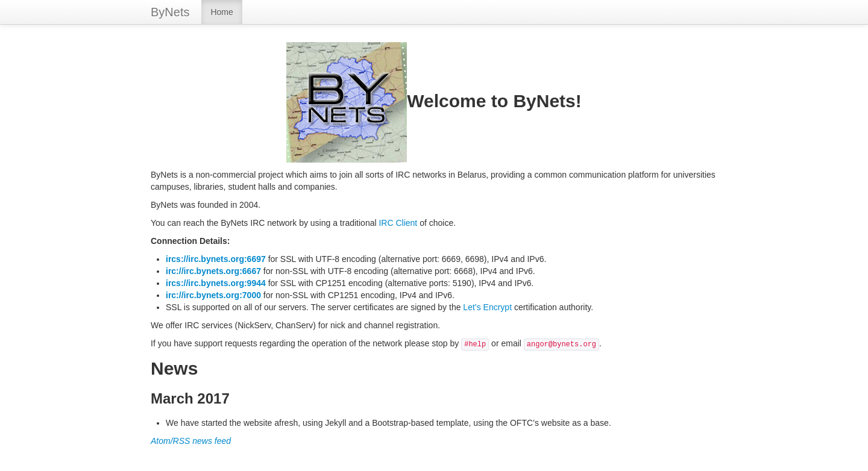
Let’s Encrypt (487, 307)
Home (222, 12)
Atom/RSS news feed (191, 441)
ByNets (170, 12)
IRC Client (398, 223)
